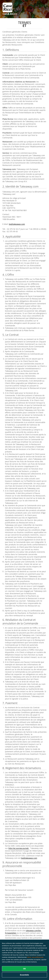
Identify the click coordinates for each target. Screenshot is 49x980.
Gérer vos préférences (35, 957)
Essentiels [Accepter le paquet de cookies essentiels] (24, 975)
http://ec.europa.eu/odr (19, 848)
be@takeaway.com (17, 224)
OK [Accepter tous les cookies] (25, 969)
